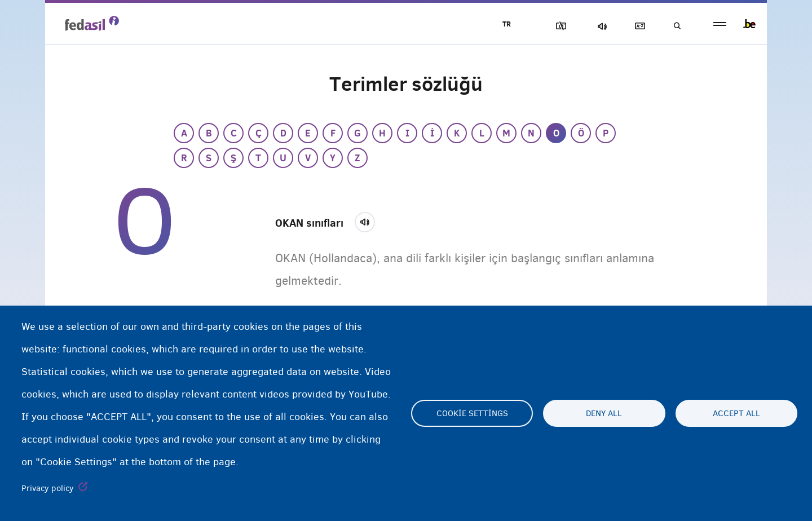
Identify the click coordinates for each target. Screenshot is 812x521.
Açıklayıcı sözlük (638, 26)
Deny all (604, 413)
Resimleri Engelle (559, 26)
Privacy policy (48, 488)
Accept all (736, 413)
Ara (677, 26)
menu (720, 24)
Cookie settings (472, 413)
